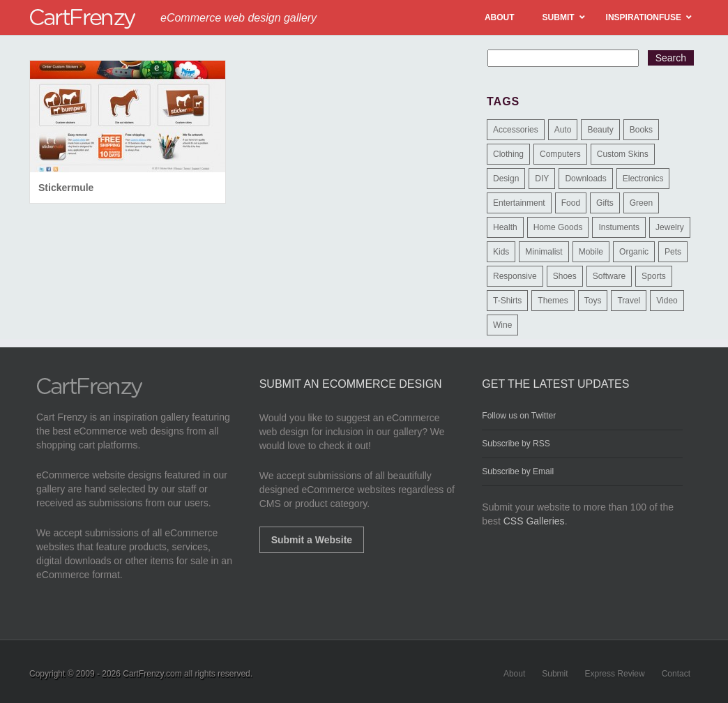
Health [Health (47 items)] (505, 227)
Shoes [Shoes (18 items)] (565, 276)
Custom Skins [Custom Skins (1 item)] (623, 154)
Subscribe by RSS (516, 444)
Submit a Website (312, 540)
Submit (555, 674)
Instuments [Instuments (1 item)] (619, 227)
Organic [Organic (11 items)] (634, 252)
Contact (676, 674)
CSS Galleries (534, 521)
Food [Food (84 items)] (571, 203)
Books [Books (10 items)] (641, 130)
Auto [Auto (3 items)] (563, 130)
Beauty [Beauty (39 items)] (600, 130)
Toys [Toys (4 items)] (593, 301)
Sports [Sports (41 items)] (654, 276)
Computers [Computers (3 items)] (560, 154)
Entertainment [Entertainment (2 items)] (519, 203)
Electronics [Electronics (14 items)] (643, 179)
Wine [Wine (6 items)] (502, 325)
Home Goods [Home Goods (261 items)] (558, 227)
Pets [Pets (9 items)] (673, 252)
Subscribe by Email (518, 471)
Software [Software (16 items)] (609, 276)
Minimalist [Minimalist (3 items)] (544, 252)
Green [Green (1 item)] (641, 203)
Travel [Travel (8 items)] (629, 301)
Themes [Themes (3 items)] (553, 301)
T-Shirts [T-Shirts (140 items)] (507, 301)
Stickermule (66, 188)
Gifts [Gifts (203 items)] (605, 203)
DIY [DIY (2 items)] (542, 179)
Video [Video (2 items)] (667, 301)
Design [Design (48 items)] (506, 179)
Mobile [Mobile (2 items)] (591, 252)
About (514, 674)
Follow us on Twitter (519, 416)
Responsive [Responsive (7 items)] (515, 276)
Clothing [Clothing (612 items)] (508, 154)
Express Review (615, 674)
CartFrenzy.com (152, 674)
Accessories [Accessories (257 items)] (516, 130)
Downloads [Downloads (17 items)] (585, 179)
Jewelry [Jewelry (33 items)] (670, 227)
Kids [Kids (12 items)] (501, 252)
